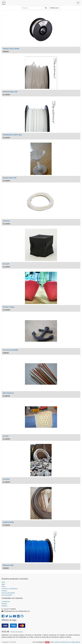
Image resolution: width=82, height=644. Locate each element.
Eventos (4, 591)
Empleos (4, 606)
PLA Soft (6, 264)
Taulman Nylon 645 (10, 178)
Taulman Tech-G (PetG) (11, 49)
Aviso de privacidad (8, 593)
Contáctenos (6, 601)
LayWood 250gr (8, 522)
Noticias (4, 604)
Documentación (7, 595)
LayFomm (6, 221)
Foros (4, 586)
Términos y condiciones (9, 589)
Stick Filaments (8, 393)
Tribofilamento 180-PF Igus (12, 135)
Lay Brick (6, 479)
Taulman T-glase (9, 307)
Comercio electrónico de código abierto (67, 642)
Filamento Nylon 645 (10, 92)
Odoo (47, 642)
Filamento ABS (8, 565)
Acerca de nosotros (17, 632)
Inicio (3, 582)
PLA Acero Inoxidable (10, 350)
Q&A (3, 584)
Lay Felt (6, 436)
